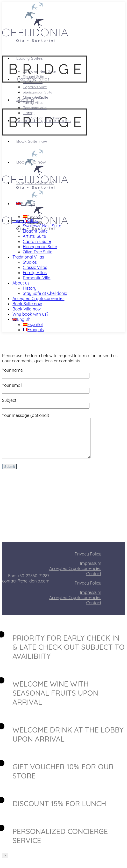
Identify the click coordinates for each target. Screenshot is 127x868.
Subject (46, 403)
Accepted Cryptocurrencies (75, 576)
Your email (46, 388)
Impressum (91, 571)
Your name (46, 373)
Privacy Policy (88, 562)
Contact (94, 581)
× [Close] (5, 863)
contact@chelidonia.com (26, 589)
